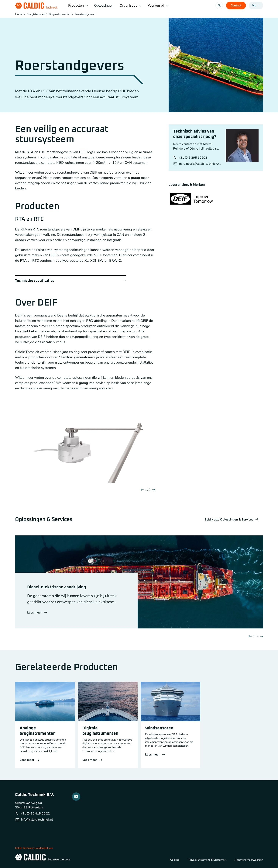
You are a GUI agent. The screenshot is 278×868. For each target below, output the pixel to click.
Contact (236, 5)
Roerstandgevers (84, 14)
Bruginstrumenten (60, 14)
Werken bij (158, 5)
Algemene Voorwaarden (249, 860)
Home (19, 14)
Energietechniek (36, 14)
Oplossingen (104, 5)
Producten (78, 5)
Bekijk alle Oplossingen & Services (232, 520)
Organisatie (131, 5)
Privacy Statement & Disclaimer (207, 860)
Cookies (175, 860)
